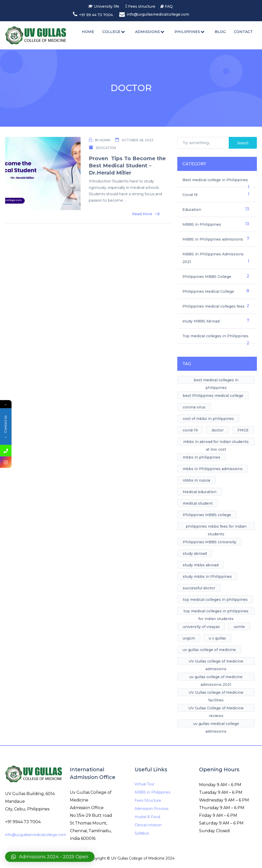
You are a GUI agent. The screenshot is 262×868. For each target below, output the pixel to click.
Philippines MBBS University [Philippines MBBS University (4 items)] (210, 542)
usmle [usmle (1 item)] (239, 627)
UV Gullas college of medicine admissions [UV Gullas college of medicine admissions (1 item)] (216, 662)
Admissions (148, 32)
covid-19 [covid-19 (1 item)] (190, 430)
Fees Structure (148, 800)
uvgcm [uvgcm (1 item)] (189, 638)
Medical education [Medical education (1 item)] (200, 492)
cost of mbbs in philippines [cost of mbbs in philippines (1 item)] (208, 419)
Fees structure (143, 6)
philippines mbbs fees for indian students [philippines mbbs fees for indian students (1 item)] (216, 527)
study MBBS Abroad (201, 321)
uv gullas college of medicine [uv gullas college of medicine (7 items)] (209, 650)
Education (106, 148)
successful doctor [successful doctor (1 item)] (199, 588)
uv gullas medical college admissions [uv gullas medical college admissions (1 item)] (216, 724)
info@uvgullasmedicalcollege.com (36, 835)
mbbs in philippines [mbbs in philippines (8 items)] (201, 457)
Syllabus (142, 833)
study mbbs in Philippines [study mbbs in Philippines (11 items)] (207, 577)
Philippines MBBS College (207, 277)
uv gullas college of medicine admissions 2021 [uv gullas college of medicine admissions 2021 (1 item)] (216, 677)
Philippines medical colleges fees (214, 306)
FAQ (169, 6)
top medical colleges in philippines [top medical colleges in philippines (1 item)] (215, 600)
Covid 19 (190, 195)
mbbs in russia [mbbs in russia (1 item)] (196, 480)
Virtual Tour (145, 784)
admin (105, 140)
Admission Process (151, 809)
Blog (220, 32)
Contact (243, 32)
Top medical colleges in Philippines (215, 336)
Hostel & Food (147, 817)
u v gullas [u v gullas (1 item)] (217, 638)
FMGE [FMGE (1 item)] (243, 430)
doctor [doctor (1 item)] (218, 430)
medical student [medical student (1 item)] (198, 503)
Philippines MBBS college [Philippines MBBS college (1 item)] (207, 515)
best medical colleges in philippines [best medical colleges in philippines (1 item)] (216, 381)
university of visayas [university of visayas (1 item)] (201, 627)
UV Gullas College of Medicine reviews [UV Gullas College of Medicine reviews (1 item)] (216, 709)
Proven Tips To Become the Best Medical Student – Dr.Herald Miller (127, 166)
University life (107, 6)
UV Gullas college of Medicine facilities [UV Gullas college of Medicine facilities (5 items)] (216, 693)
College (111, 32)
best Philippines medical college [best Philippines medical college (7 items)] (213, 396)
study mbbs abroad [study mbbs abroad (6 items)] (201, 565)
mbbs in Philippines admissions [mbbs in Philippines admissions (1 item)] (213, 469)
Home (88, 32)
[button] (50, 857)
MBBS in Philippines (202, 224)
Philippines (187, 32)
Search (243, 143)
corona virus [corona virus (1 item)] (194, 407)
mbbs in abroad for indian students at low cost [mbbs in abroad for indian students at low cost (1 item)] (216, 442)
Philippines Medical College (208, 291)
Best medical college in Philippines (215, 180)
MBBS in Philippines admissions (213, 239)
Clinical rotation (148, 825)
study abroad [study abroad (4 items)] (195, 554)
